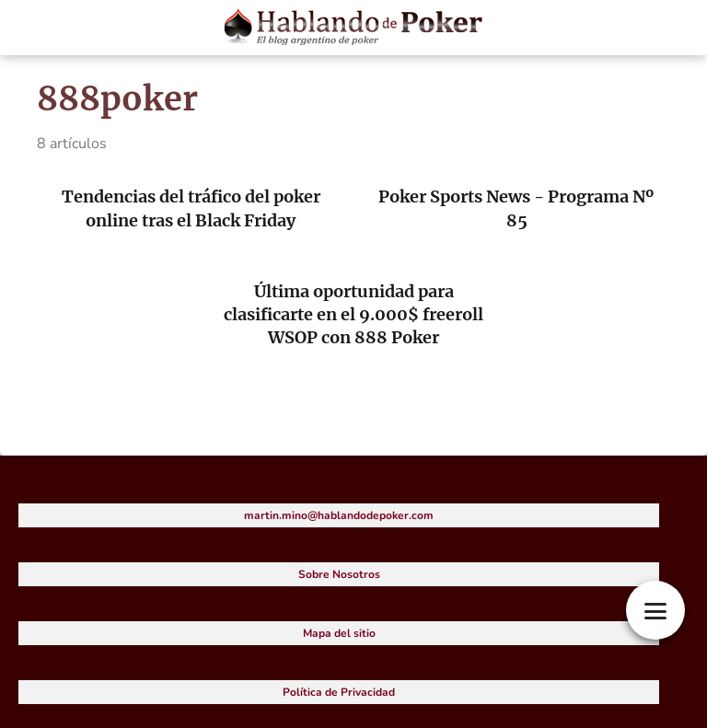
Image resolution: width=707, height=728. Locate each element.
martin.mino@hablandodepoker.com (339, 515)
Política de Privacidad (339, 692)
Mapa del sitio (339, 633)
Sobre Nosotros (339, 574)
